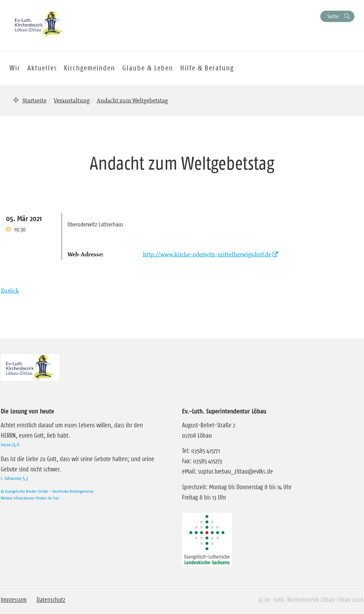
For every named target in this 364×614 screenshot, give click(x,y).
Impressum (14, 600)
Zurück (10, 290)
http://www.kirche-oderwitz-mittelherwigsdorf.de (207, 254)
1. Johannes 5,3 (14, 478)
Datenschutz (51, 600)
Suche (333, 16)
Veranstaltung (72, 100)
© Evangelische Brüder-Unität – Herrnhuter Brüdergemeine (47, 491)
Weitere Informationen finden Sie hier (30, 498)
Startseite (34, 100)
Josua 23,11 (10, 444)
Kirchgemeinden (90, 68)
